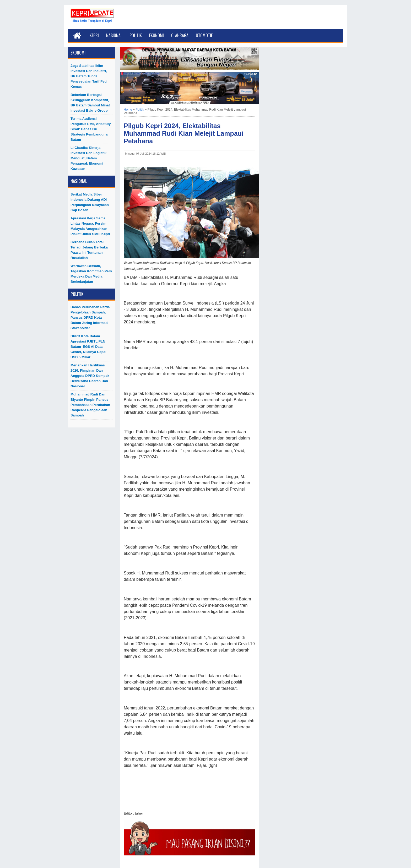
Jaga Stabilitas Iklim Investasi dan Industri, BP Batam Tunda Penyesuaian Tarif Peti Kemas (89, 76)
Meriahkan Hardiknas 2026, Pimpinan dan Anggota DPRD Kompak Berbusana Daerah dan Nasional (90, 376)
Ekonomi (156, 35)
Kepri (94, 35)
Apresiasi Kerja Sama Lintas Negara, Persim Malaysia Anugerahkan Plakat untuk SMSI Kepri (90, 226)
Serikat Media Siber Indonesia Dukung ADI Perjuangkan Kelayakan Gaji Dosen (90, 202)
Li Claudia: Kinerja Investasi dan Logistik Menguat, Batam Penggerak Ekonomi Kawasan (88, 158)
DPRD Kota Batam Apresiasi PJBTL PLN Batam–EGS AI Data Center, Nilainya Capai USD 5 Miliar (88, 347)
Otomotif (204, 35)
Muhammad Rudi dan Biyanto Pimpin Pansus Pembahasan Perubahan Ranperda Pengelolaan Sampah (90, 405)
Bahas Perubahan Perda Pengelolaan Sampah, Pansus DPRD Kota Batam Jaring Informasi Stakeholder (90, 318)
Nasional (114, 35)
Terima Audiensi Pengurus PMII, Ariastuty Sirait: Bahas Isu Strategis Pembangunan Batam (91, 129)
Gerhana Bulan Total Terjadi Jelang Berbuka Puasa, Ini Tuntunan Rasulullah (89, 250)
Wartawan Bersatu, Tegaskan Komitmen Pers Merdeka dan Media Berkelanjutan (91, 274)
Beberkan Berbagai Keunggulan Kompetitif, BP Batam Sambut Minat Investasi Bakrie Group (90, 103)
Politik (136, 35)
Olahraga (180, 35)
